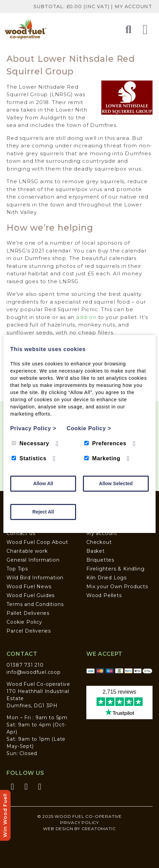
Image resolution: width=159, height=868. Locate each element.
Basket (96, 551)
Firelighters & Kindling (115, 569)
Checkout (99, 542)
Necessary (30, 443)
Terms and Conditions (35, 604)
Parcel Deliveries (29, 631)
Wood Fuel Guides (31, 595)
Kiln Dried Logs (106, 578)
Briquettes (100, 560)
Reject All (43, 512)
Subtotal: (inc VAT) (72, 6)
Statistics (29, 458)
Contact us (21, 533)
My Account (133, 6)
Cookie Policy (24, 622)
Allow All (43, 483)
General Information (33, 560)
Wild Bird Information (35, 578)
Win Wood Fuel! (5, 815)
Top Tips (17, 569)
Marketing (102, 458)
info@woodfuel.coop (33, 672)
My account (102, 533)
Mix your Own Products (117, 587)
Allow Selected (116, 483)
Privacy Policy (79, 822)
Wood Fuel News (29, 587)
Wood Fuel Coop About (37, 542)
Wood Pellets (104, 595)
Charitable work (27, 551)
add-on (86, 317)
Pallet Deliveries (28, 613)
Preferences (105, 443)
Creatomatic (99, 829)
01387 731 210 (25, 665)
